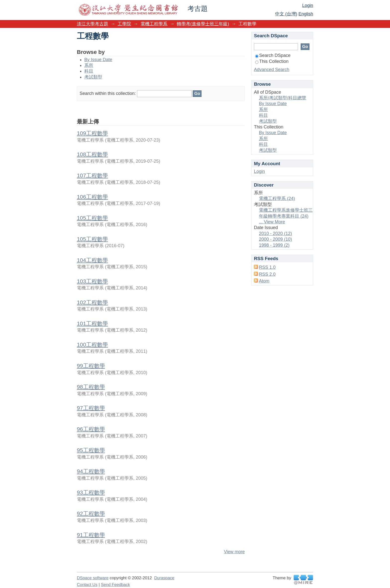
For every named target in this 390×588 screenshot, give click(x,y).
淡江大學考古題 (93, 24)
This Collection (272, 61)
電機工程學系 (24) (277, 198)
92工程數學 (91, 514)
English (306, 14)
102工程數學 (92, 302)
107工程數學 (92, 176)
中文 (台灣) (286, 14)
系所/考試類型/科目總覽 (283, 98)
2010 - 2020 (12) (275, 234)
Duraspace (164, 578)
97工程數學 (91, 408)
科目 (89, 71)
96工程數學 (91, 429)
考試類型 (93, 77)
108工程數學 (92, 154)
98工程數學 (91, 387)
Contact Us (87, 585)
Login (308, 5)
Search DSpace (273, 55)
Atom (264, 281)
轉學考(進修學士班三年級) (203, 24)
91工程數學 (91, 535)
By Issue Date (98, 60)
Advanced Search (272, 70)
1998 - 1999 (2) (274, 245)
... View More (272, 222)
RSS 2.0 (267, 274)
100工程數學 (92, 345)
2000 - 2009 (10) (275, 239)
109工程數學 (92, 133)
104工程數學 (92, 260)
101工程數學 (92, 324)
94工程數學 (91, 471)
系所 (89, 65)
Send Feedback (115, 585)
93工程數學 (91, 492)
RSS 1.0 (267, 267)
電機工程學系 (154, 24)
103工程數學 (92, 281)
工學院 (124, 24)
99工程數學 (91, 366)
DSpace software (93, 578)
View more (234, 552)
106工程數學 (92, 197)
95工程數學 (91, 450)
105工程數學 (92, 218)
